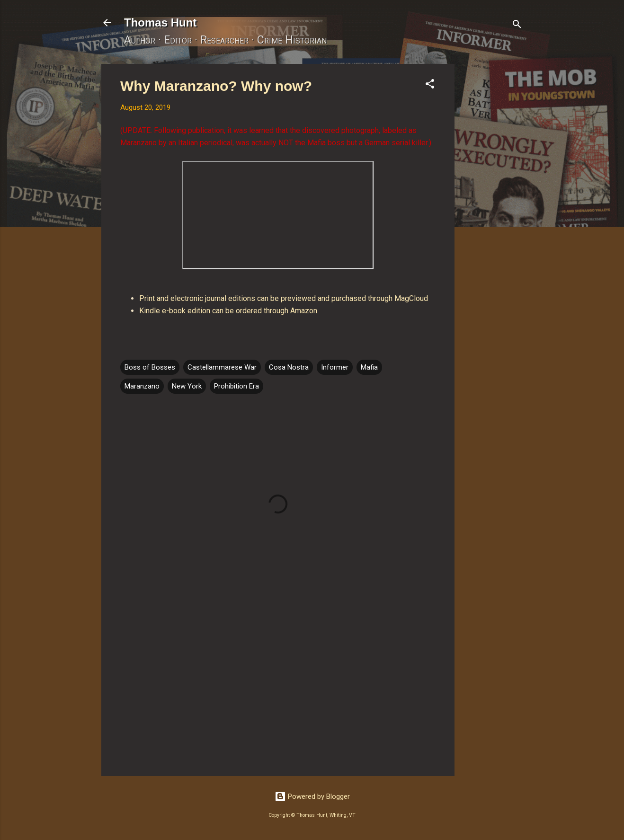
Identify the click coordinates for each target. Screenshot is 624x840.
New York (187, 386)
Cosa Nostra (289, 367)
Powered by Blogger (312, 796)
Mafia (369, 367)
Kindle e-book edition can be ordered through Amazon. (229, 311)
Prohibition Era (236, 386)
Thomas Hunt (160, 22)
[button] (430, 85)
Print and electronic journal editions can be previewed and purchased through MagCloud (284, 298)
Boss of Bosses (150, 367)
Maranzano (142, 386)
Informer (335, 367)
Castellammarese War (222, 367)
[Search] (517, 26)
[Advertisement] (492, 206)
